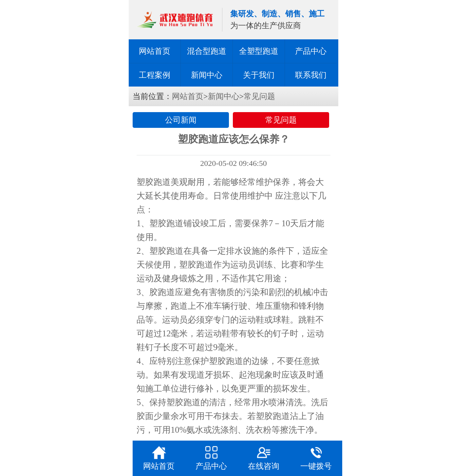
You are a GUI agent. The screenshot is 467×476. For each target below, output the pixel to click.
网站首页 (155, 51)
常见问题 (259, 96)
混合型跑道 (207, 51)
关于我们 (259, 75)
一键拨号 (316, 457)
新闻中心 (207, 75)
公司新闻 (181, 120)
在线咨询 (264, 457)
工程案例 (155, 75)
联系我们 (311, 75)
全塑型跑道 (259, 51)
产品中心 (311, 51)
